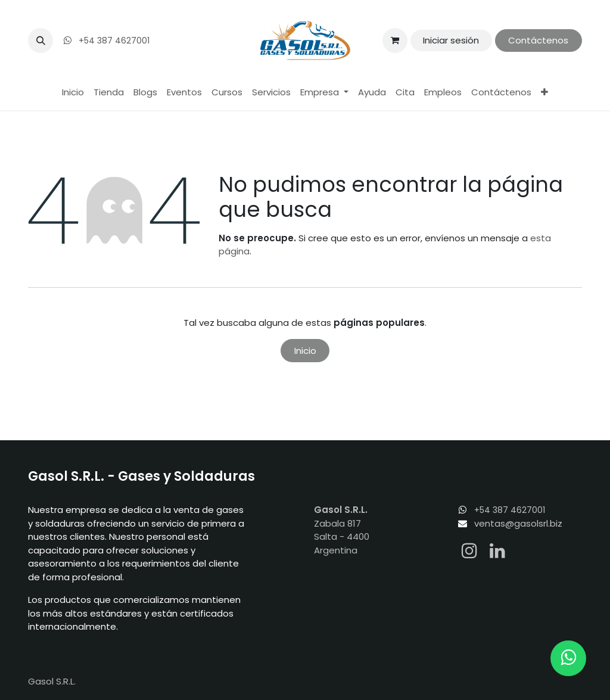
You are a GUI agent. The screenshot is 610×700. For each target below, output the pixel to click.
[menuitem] (73, 93)
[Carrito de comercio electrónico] (395, 41)
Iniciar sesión (451, 40)
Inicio (305, 351)
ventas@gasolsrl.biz (518, 523)
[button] (41, 41)
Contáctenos (538, 40)
